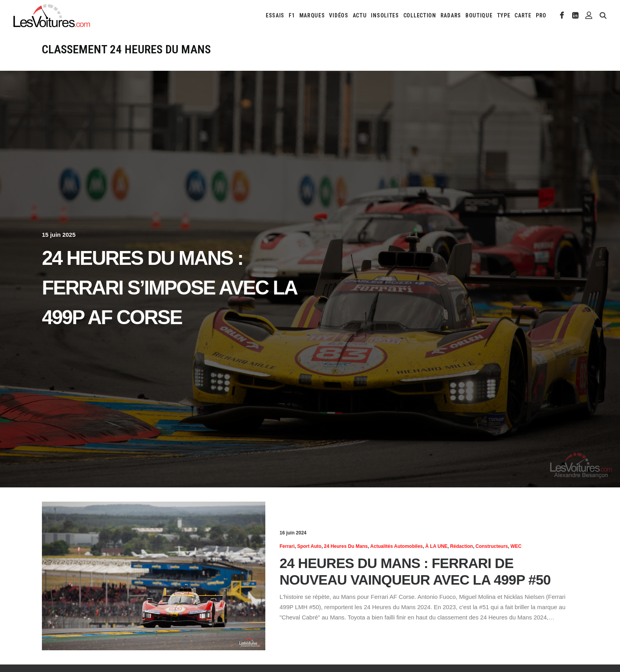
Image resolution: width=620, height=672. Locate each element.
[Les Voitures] (52, 15)
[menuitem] (275, 15)
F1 (292, 15)
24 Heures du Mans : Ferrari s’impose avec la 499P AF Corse (169, 288)
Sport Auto (309, 546)
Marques (312, 15)
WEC (516, 546)
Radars (451, 15)
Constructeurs (492, 546)
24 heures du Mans (346, 546)
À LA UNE (437, 546)
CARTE (523, 15)
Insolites (385, 15)
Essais (275, 15)
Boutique (479, 15)
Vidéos (338, 15)
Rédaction (461, 546)
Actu (360, 15)
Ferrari (287, 546)
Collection (420, 15)
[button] (562, 15)
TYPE (504, 15)
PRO (541, 15)
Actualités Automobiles (396, 546)
